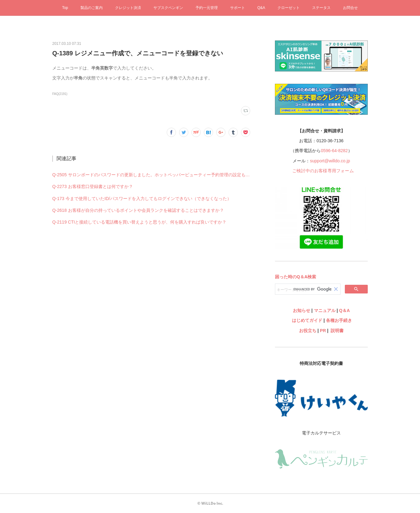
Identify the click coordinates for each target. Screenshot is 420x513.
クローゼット (289, 8)
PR (323, 331)
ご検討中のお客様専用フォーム (323, 171)
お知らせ (302, 310)
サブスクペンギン (168, 8)
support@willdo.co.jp (330, 161)
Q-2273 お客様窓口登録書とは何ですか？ (93, 186)
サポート (238, 8)
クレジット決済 (128, 8)
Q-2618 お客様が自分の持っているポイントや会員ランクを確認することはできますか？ (138, 210)
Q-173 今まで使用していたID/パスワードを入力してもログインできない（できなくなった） (142, 199)
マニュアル (325, 310)
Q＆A (344, 310)
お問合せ (350, 8)
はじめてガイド (306, 320)
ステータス (321, 8)
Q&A (261, 8)
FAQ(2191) (60, 94)
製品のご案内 (92, 8)
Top (65, 8)
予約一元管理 (207, 8)
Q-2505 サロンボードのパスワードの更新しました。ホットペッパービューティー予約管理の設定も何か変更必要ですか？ (151, 175)
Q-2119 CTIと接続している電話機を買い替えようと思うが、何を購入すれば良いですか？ (139, 222)
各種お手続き (339, 320)
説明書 (337, 331)
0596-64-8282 (334, 151)
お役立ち (308, 331)
